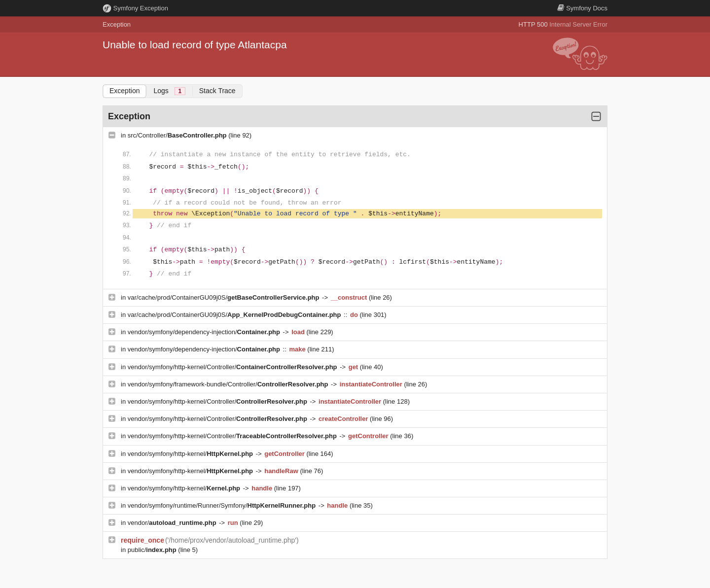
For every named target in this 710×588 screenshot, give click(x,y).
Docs (582, 8)
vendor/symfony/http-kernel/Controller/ (233, 367)
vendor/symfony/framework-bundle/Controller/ (229, 384)
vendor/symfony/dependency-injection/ (205, 332)
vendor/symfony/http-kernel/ (191, 454)
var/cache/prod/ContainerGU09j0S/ (224, 297)
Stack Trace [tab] (217, 91)
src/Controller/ (178, 135)
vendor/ (173, 523)
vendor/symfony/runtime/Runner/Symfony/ (223, 505)
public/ (153, 550)
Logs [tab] (169, 91)
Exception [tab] (124, 91)
